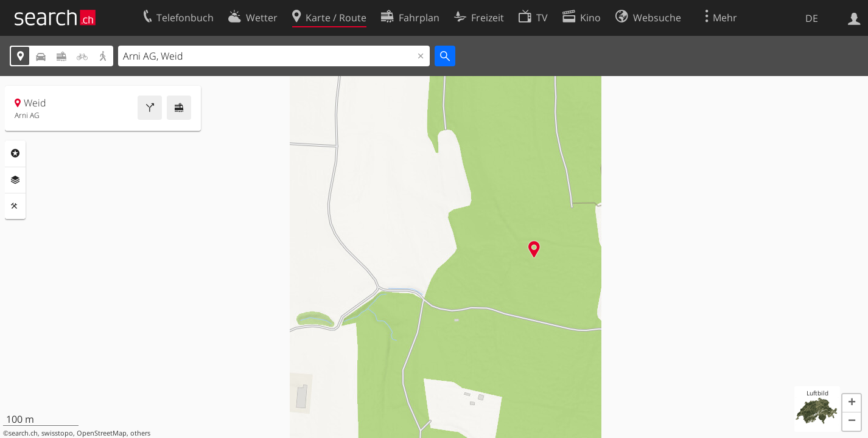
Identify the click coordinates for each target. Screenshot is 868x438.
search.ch (23, 433)
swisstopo (57, 433)
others (140, 433)
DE (812, 18)
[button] (852, 403)
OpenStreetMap (102, 433)
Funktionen (15, 206)
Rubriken (15, 153)
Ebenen (15, 180)
